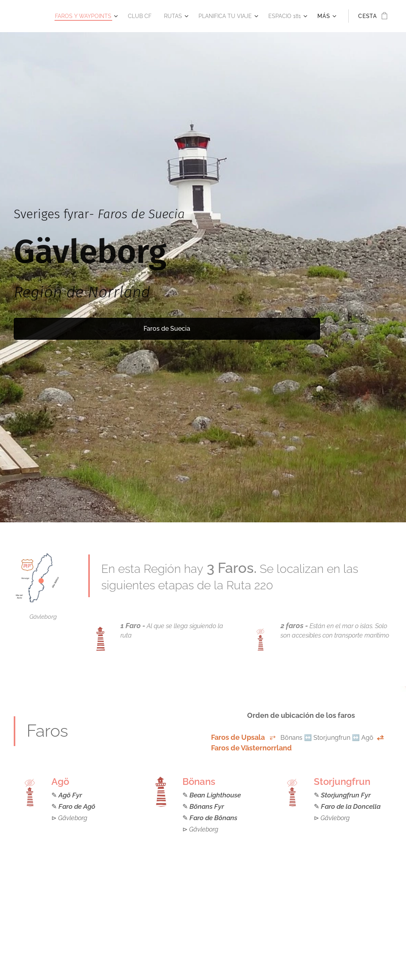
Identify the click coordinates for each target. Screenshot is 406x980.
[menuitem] (71, 16)
